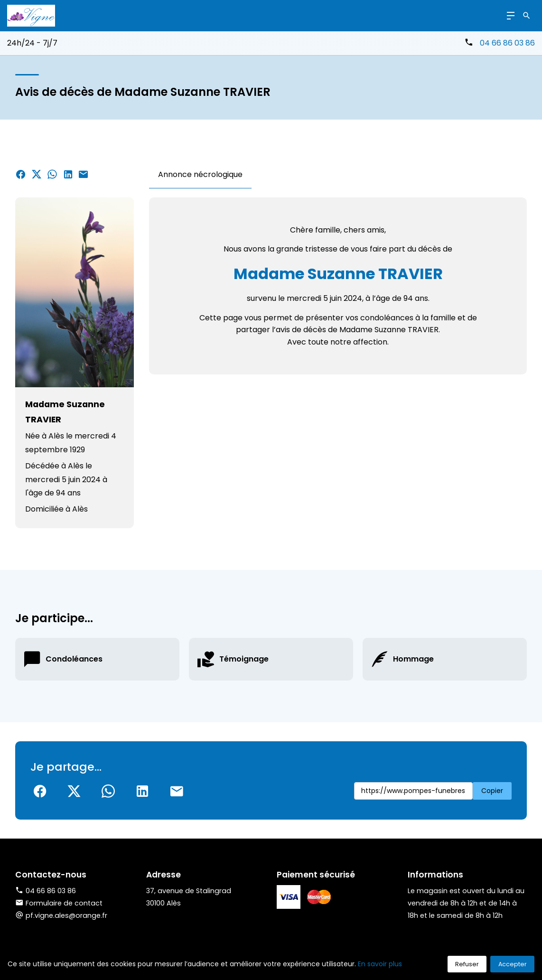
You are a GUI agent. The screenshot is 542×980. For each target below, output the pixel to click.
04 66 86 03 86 (507, 43)
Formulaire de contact (59, 903)
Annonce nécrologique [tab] (200, 174)
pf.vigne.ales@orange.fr (66, 915)
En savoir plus (380, 964)
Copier (492, 791)
